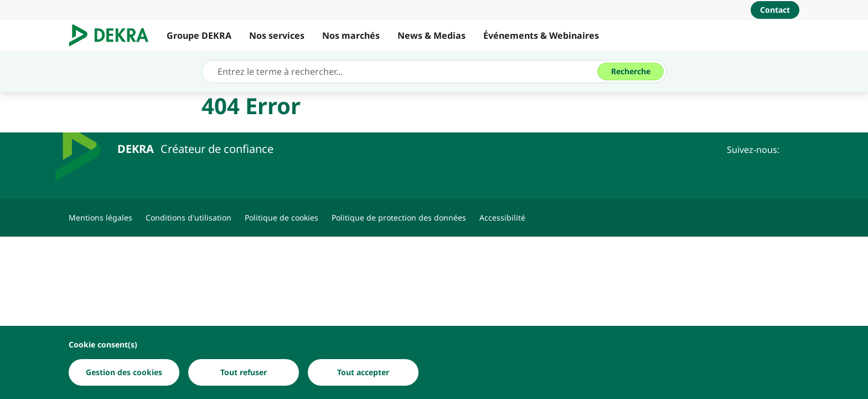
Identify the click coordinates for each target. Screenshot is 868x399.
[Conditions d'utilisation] (188, 218)
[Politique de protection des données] (399, 218)
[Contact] (775, 10)
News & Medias (432, 35)
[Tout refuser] (244, 372)
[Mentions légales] (100, 218)
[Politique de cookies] (281, 218)
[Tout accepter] (363, 372)
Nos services (277, 35)
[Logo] (113, 35)
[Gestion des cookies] (124, 372)
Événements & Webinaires (541, 35)
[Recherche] (631, 71)
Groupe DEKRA (199, 35)
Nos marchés (351, 35)
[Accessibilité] (502, 218)
